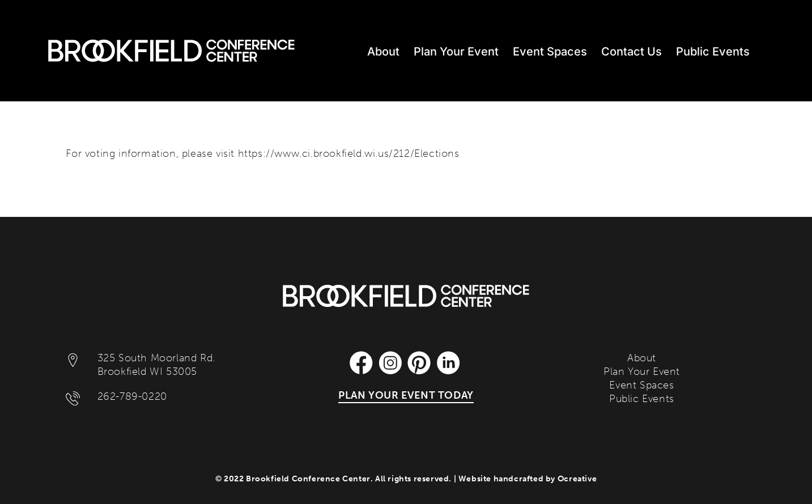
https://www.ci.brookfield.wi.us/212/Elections (349, 153)
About (642, 358)
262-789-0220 (132, 396)
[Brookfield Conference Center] (406, 290)
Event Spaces (641, 385)
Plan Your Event (642, 371)
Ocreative (577, 479)
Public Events (642, 399)
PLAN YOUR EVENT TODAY (406, 395)
